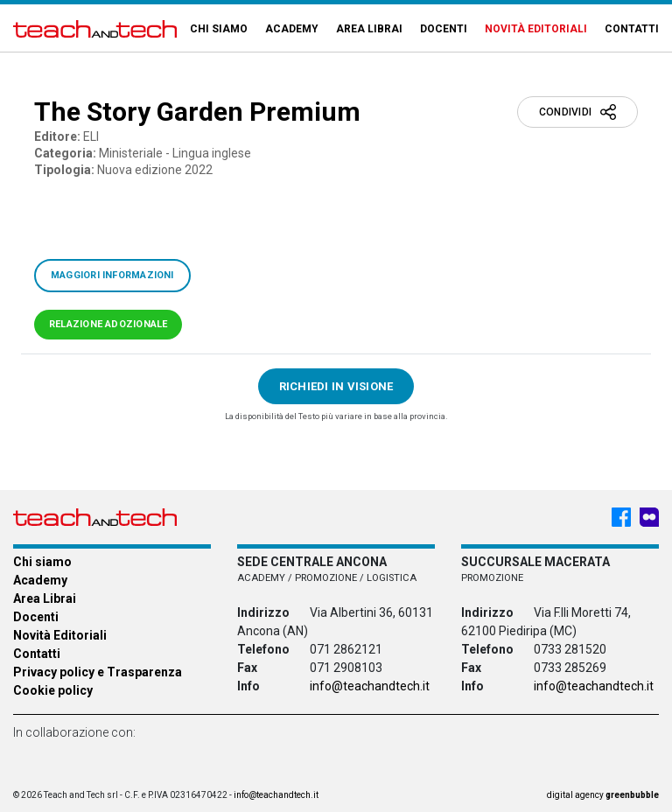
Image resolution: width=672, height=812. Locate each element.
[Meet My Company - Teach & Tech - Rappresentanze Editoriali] (649, 517)
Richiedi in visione (336, 386)
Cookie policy (53, 690)
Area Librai (369, 29)
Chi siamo (219, 29)
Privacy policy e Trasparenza (98, 672)
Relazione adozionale (108, 324)
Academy (292, 29)
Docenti (444, 29)
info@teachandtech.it (370, 686)
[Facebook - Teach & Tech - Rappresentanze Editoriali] (621, 517)
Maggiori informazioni (112, 275)
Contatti (632, 29)
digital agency (603, 795)
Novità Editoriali (536, 29)
